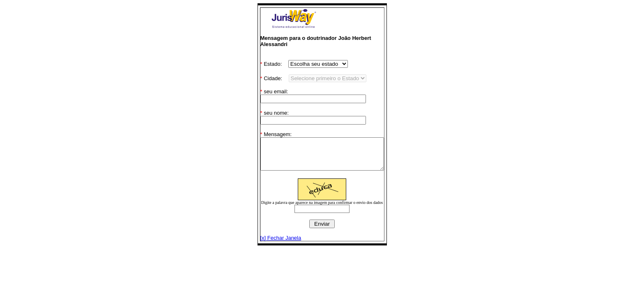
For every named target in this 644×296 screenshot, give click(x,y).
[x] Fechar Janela (274, 244)
